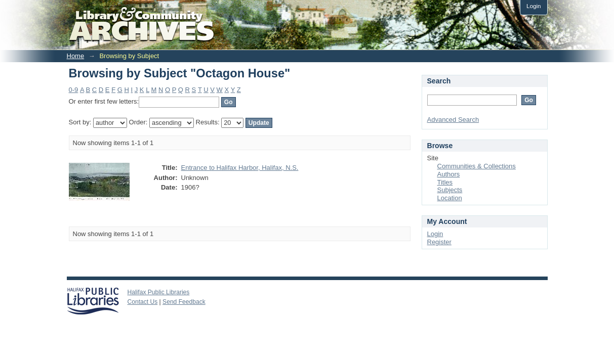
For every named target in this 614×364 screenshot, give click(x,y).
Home (76, 56)
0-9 (74, 90)
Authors (449, 174)
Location (450, 198)
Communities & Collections (477, 166)
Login (534, 6)
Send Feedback (184, 302)
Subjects (450, 190)
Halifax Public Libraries (159, 292)
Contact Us (143, 302)
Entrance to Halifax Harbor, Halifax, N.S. (240, 168)
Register (439, 242)
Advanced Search (453, 120)
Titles (445, 182)
